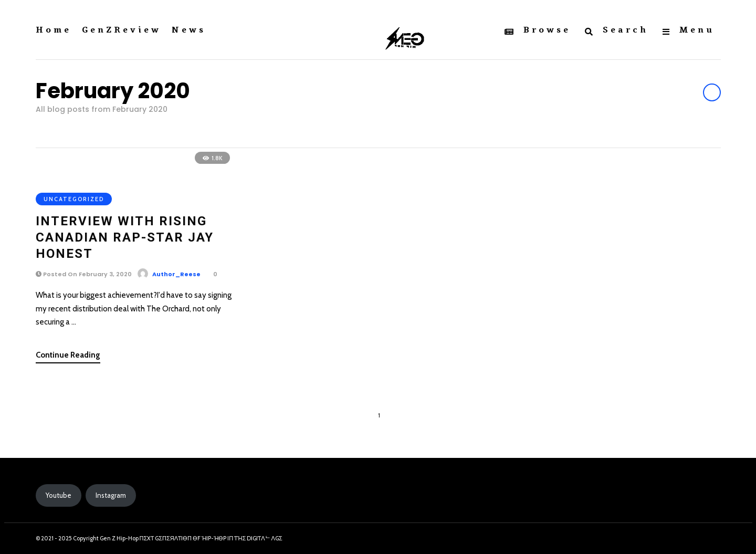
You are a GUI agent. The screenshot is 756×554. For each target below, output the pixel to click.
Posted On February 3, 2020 (84, 274)
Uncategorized (74, 199)
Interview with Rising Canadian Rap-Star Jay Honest (125, 237)
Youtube (59, 495)
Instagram (111, 495)
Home (54, 30)
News (189, 30)
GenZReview (122, 30)
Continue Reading (68, 355)
